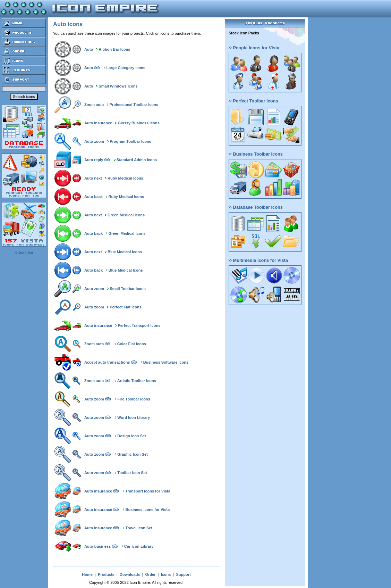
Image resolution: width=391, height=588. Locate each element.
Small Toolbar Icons (128, 289)
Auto (89, 49)
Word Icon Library (134, 417)
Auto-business (97, 546)
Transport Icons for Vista (148, 491)
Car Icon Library (139, 546)
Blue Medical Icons (125, 252)
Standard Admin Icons (137, 160)
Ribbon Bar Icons (114, 49)
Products (106, 574)
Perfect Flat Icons (126, 307)
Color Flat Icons (132, 344)
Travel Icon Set (139, 528)
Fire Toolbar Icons (134, 399)
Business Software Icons (166, 362)
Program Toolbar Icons (130, 141)
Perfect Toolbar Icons (253, 101)
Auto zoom (94, 141)
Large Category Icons (126, 68)
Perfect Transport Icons (139, 325)
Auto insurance (98, 123)
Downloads (130, 574)
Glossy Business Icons (138, 123)
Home (87, 574)
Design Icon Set (132, 436)
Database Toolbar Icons (256, 207)
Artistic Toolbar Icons (137, 381)
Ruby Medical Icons (125, 178)
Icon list (24, 253)
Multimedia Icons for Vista (258, 260)
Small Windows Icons (118, 86)
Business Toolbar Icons (256, 154)
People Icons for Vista (254, 48)
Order (151, 574)
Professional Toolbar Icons (134, 105)
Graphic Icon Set (132, 454)
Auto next (93, 178)
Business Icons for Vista (148, 510)
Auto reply (94, 160)
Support (183, 574)
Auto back (93, 197)
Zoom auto (94, 105)
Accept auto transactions (107, 362)
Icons (166, 574)
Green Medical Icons (126, 215)
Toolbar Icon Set (132, 473)
